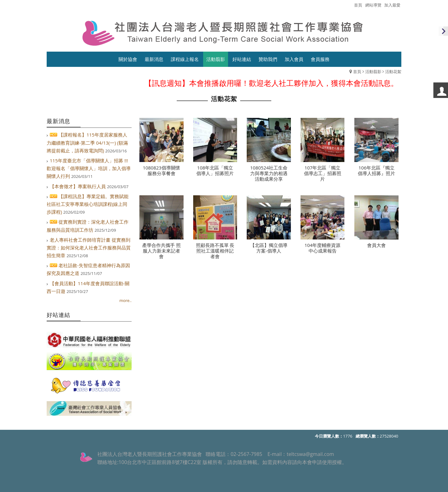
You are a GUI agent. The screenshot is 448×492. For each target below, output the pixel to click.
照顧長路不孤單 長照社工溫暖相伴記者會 (215, 251)
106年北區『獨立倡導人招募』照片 (376, 171)
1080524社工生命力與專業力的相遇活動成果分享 (269, 174)
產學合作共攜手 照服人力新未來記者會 (161, 251)
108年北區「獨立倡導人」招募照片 (215, 171)
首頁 (357, 72)
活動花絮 (393, 72)
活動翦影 (373, 72)
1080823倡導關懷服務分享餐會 (161, 171)
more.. (126, 300)
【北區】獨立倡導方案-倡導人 (269, 248)
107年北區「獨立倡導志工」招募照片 (323, 174)
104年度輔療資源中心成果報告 (323, 248)
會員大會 (376, 245)
